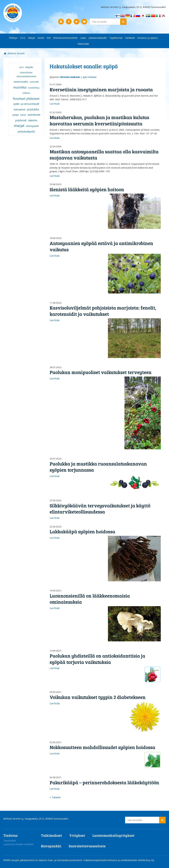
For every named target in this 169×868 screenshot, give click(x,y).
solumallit (34, 82)
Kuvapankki (51, 846)
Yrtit (49, 38)
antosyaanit (32, 126)
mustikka (20, 87)
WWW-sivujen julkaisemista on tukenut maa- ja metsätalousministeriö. (43, 860)
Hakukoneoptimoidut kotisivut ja (102, 860)
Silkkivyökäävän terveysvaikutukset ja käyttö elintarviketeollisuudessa (100, 509)
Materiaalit (83, 44)
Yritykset (77, 835)
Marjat (31, 38)
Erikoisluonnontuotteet (65, 38)
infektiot (26, 93)
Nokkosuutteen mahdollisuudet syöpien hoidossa (102, 747)
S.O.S (23, 38)
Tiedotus (10, 835)
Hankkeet (130, 38)
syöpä (15, 115)
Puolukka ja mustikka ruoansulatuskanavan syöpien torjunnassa (98, 467)
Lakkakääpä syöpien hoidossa (82, 531)
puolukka (33, 109)
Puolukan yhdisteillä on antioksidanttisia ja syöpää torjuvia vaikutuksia (97, 659)
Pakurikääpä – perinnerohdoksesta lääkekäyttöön (104, 782)
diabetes (33, 120)
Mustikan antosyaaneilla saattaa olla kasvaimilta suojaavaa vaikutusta (104, 155)
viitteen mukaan (70, 77)
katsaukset (20, 109)
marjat (19, 126)
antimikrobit (34, 115)
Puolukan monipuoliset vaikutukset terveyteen (101, 372)
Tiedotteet (10, 841)
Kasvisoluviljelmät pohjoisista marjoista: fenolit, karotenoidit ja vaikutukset (103, 311)
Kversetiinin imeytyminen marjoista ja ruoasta (101, 89)
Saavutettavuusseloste (87, 846)
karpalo (29, 67)
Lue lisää (55, 104)
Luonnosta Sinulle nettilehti (18, 844)
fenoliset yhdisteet (26, 99)
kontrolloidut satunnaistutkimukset (26, 74)
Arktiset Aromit (16, 53)
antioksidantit (26, 132)
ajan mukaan (90, 77)
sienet (23, 115)
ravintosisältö (21, 82)
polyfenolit (21, 120)
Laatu (83, 38)
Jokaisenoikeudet (98, 38)
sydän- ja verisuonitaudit (26, 104)
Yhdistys (13, 38)
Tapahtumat (116, 38)
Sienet (41, 38)
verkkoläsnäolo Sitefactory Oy (137, 860)
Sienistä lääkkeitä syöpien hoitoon (87, 189)
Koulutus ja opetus (148, 38)
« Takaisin (55, 797)
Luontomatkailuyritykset (113, 835)
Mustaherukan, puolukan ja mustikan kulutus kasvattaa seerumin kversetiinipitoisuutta (99, 120)
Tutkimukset (51, 835)
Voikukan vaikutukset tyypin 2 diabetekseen (98, 697)
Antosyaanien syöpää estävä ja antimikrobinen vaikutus (101, 246)
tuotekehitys (34, 88)
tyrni (22, 67)
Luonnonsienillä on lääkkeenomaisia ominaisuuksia (90, 599)
